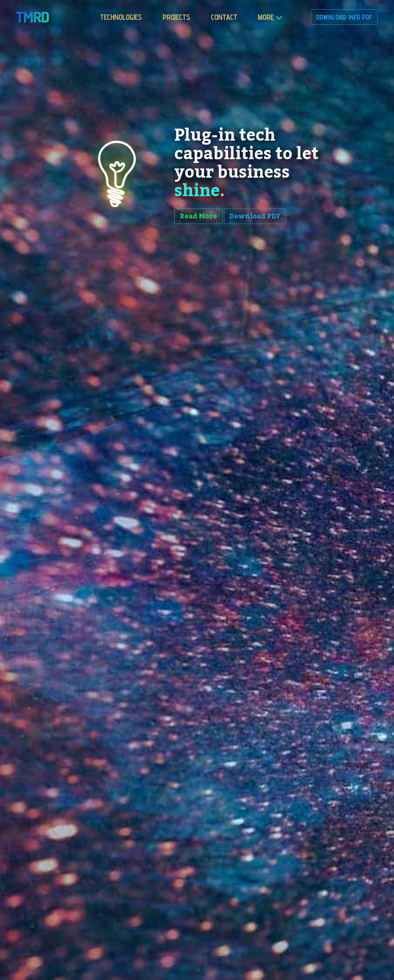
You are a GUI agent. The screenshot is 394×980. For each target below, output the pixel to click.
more (266, 17)
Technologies (121, 17)
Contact (224, 17)
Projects (176, 17)
